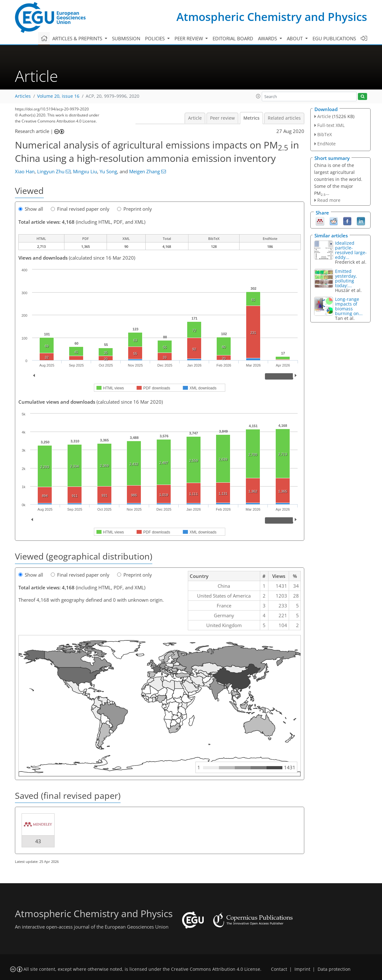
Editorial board (233, 38)
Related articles (284, 118)
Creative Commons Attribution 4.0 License (216, 969)
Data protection (334, 969)
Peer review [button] (189, 38)
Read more (329, 200)
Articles (23, 96)
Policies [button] (155, 38)
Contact (279, 969)
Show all (31, 209)
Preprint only (135, 209)
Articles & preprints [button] (78, 38)
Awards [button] (268, 38)
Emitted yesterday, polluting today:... (346, 278)
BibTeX (325, 134)
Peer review (222, 118)
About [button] (295, 38)
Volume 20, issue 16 (58, 96)
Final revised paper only (80, 209)
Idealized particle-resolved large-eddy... (351, 250)
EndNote (326, 144)
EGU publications (334, 38)
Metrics (251, 118)
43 (38, 841)
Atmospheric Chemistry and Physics (272, 17)
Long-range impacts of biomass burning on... (349, 306)
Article (195, 118)
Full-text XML (331, 125)
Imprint (302, 969)
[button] (258, 96)
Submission (126, 38)
